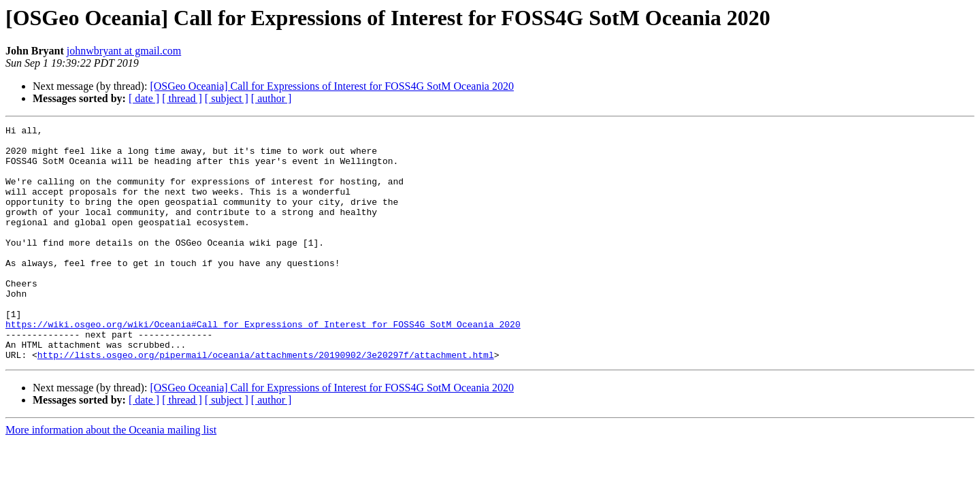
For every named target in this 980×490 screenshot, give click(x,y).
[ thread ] (182, 98)
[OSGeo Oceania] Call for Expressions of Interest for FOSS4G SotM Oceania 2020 (332, 86)
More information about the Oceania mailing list (111, 477)
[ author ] (272, 98)
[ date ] (144, 98)
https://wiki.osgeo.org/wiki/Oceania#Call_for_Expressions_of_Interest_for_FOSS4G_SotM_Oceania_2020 (263, 365)
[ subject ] (227, 98)
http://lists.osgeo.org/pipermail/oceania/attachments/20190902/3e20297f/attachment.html (266, 402)
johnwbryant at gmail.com (124, 51)
